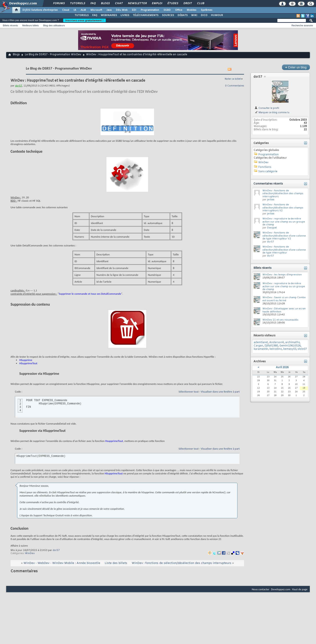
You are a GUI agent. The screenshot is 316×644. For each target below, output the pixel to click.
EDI (134, 10)
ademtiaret (261, 343)
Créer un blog (296, 67)
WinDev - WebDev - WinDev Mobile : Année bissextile (62, 563)
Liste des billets (116, 563)
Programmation (150, 10)
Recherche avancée (302, 25)
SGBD (167, 10)
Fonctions (265, 167)
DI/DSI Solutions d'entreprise (40, 10)
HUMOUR (217, 15)
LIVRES (125, 15)
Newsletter (137, 4)
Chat (119, 4)
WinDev (30, 553)
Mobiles (192, 10)
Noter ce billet (233, 79)
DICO (204, 15)
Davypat (272, 228)
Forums (59, 4)
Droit (187, 4)
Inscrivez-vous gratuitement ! (84, 20)
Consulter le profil (267, 108)
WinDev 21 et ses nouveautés (280, 320)
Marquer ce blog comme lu (272, 113)
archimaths (293, 343)
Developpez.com (281, 589)
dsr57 (56, 550)
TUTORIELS (82, 15)
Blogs (105, 4)
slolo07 (302, 349)
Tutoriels (77, 4)
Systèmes (207, 10)
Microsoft (96, 10)
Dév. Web (122, 10)
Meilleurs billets (30, 25)
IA (75, 10)
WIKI (194, 15)
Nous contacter (260, 589)
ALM (83, 10)
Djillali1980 (271, 346)
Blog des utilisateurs (54, 25)
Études (173, 4)
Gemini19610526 (290, 346)
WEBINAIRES (109, 15)
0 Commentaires (235, 86)
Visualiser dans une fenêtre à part (220, 392)
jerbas (271, 200)
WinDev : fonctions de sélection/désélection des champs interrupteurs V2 (283, 208)
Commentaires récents (268, 184)
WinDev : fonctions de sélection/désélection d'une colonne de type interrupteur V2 (284, 236)
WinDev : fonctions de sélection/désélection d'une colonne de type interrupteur (284, 250)
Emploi (157, 4)
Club (200, 4)
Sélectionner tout (189, 392)
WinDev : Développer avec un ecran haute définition (284, 310)
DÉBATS (183, 15)
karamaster (261, 349)
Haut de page (300, 589)
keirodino (276, 349)
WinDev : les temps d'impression (282, 275)
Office (179, 10)
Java (109, 10)
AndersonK (277, 343)
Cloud (66, 10)
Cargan (258, 346)
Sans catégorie (268, 172)
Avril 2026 (282, 368)
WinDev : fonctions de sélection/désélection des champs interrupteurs (181, 563)
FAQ (93, 4)
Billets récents (10, 25)
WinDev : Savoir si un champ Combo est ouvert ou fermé (284, 299)
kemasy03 (290, 349)
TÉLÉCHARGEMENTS (146, 15)
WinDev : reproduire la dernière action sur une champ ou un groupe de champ (284, 222)
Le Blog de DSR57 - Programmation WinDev (53, 55)
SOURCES (168, 15)
